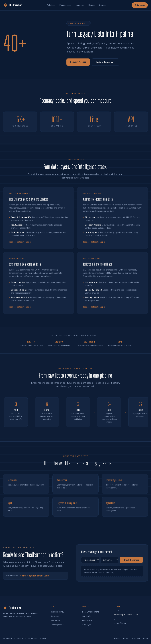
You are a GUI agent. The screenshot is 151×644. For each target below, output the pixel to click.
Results (92, 5)
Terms (126, 638)
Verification (87, 616)
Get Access (140, 5)
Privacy (117, 638)
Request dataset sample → (21, 244)
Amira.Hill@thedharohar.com (35, 577)
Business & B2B (57, 612)
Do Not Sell (136, 638)
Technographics (57, 625)
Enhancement (65, 5)
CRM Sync (87, 625)
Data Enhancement (90, 612)
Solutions (51, 5)
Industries (80, 5)
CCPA (146, 638)
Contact (103, 5)
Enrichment (87, 620)
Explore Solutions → (105, 62)
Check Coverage (131, 561)
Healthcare (55, 620)
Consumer (55, 616)
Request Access (78, 62)
